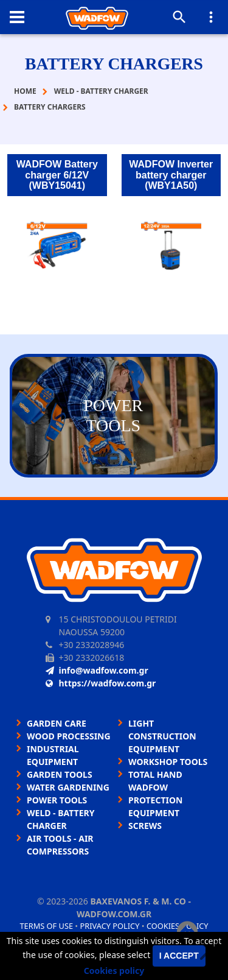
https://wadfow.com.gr (101, 683)
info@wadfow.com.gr (97, 670)
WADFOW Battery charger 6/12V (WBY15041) (57, 175)
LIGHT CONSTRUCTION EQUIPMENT (162, 736)
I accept (179, 956)
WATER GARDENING (68, 787)
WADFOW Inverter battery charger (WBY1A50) (171, 175)
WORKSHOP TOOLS (168, 762)
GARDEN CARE (57, 723)
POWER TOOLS (57, 800)
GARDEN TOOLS (60, 774)
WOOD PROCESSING (69, 736)
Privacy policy (110, 926)
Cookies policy (114, 971)
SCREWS (145, 826)
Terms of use (46, 926)
